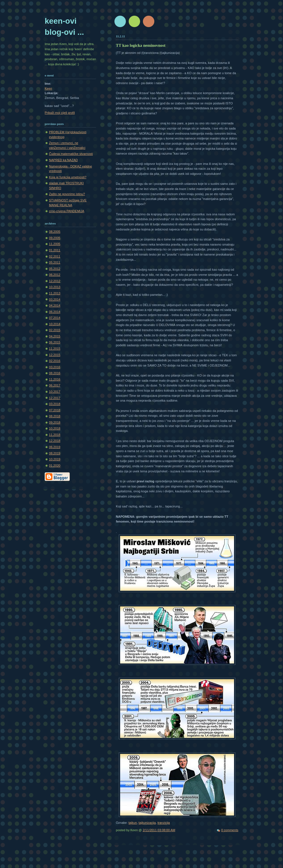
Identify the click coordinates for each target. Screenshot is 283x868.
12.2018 (55, 441)
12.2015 (55, 355)
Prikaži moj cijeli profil (60, 113)
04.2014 (55, 305)
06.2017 (55, 385)
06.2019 (55, 447)
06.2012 (55, 275)
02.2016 (55, 361)
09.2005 (55, 238)
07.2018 (55, 410)
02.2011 (55, 256)
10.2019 (55, 459)
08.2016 (55, 373)
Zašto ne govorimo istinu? (67, 194)
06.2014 (55, 312)
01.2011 (55, 250)
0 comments (230, 830)
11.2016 (55, 379)
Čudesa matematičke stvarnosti (71, 154)
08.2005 (55, 232)
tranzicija (164, 823)
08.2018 (55, 416)
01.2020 (55, 466)
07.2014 (55, 318)
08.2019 (55, 453)
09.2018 (55, 422)
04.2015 (55, 336)
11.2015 (55, 349)
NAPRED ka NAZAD (63, 160)
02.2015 (55, 330)
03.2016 (55, 367)
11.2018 (55, 435)
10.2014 (55, 324)
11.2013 (55, 293)
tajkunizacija (147, 823)
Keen (48, 88)
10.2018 (55, 428)
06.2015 (55, 342)
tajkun (133, 823)
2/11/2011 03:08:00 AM (159, 830)
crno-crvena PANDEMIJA (67, 211)
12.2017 (55, 398)
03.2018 (55, 404)
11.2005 (55, 244)
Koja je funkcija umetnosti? (68, 177)
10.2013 (55, 287)
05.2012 (55, 269)
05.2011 (55, 262)
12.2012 (55, 281)
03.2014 (55, 300)
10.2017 (55, 392)
